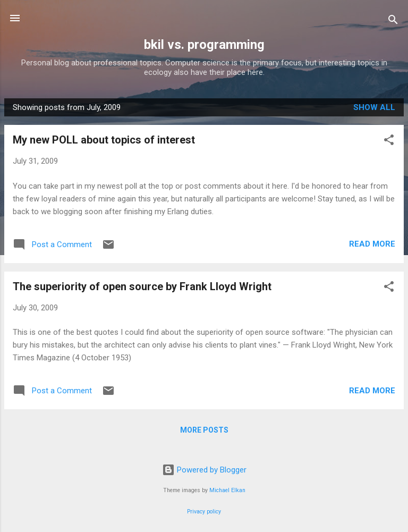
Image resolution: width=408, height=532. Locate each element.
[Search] (393, 22)
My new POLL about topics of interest (104, 140)
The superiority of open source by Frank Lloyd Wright (142, 286)
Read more (372, 244)
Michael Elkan (227, 490)
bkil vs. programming (204, 45)
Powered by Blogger (204, 470)
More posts (204, 430)
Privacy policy (204, 512)
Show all (374, 107)
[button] (389, 142)
